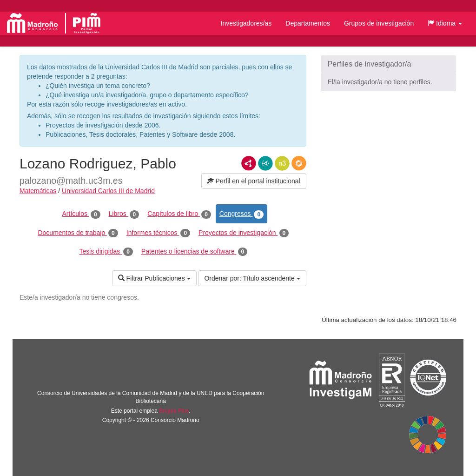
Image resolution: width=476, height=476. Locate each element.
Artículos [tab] (81, 214)
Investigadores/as (246, 23)
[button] (445, 23)
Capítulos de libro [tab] (179, 214)
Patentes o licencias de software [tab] (194, 252)
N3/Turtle (282, 163)
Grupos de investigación (379, 23)
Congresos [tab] (241, 214)
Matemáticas (38, 191)
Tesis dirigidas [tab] (106, 252)
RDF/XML (249, 163)
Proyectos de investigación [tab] (244, 233)
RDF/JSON (299, 163)
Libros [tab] (124, 214)
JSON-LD (265, 163)
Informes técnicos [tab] (158, 233)
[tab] (388, 64)
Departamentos (308, 23)
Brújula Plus (174, 411)
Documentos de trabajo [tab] (78, 233)
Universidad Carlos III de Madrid (108, 191)
